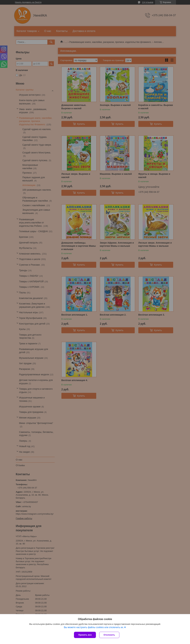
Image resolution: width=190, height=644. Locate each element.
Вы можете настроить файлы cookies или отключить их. (94, 627)
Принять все (85, 635)
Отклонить (109, 635)
